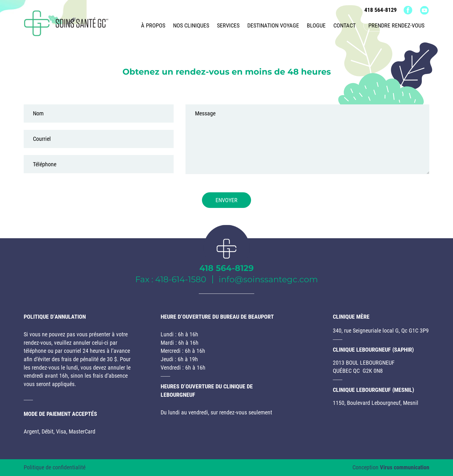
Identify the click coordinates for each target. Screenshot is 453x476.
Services (228, 25)
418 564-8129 (380, 10)
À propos (153, 25)
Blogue (316, 25)
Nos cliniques (191, 25)
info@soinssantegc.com (268, 279)
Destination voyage (273, 25)
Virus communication (405, 467)
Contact (345, 25)
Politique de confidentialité (55, 467)
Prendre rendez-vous (396, 25)
